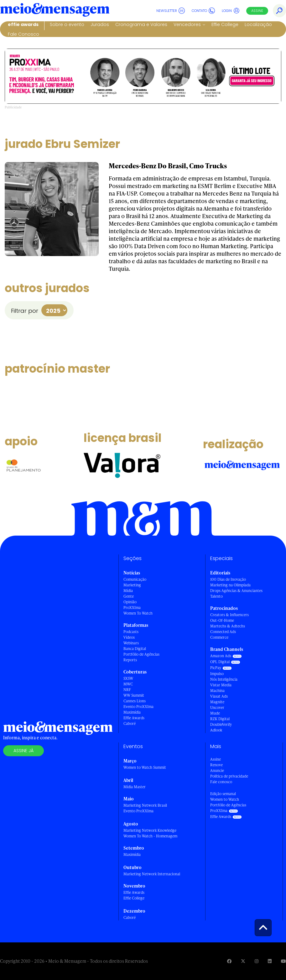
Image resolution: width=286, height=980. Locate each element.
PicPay (216, 668)
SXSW (128, 678)
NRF (127, 690)
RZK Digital (220, 719)
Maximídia (132, 712)
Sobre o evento (67, 24)
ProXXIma (132, 608)
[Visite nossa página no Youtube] (283, 961)
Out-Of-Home (222, 620)
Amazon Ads (221, 656)
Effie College (225, 24)
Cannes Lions (135, 701)
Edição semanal (223, 794)
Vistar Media (221, 685)
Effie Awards (23, 24)
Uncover (217, 707)
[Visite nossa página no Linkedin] (270, 961)
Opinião (130, 602)
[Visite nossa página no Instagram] (257, 961)
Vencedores (187, 24)
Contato (203, 11)
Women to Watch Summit (145, 767)
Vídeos (129, 637)
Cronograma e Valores (141, 24)
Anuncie (217, 770)
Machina (217, 691)
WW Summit (134, 695)
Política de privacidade (229, 776)
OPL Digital (220, 662)
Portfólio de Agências (141, 654)
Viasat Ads (219, 696)
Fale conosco (221, 782)
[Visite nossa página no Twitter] (243, 961)
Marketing (132, 585)
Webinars (131, 643)
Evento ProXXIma (138, 707)
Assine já (23, 751)
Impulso (217, 674)
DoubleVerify (221, 724)
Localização (258, 24)
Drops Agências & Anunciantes (236, 591)
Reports (130, 660)
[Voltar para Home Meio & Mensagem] (55, 11)
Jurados (100, 24)
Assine (257, 11)
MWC (128, 684)
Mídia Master (135, 787)
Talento (216, 596)
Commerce (219, 637)
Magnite (217, 702)
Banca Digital (135, 649)
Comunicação (135, 579)
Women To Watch (138, 613)
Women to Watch (225, 799)
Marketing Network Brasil (145, 805)
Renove (216, 765)
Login (231, 11)
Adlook (216, 730)
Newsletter (171, 11)
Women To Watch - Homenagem (150, 836)
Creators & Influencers (229, 615)
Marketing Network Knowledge (150, 830)
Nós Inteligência (224, 679)
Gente (129, 596)
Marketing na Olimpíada (230, 585)
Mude (215, 713)
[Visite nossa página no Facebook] (229, 961)
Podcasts (131, 632)
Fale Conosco (23, 34)
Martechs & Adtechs (228, 626)
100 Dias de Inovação (228, 579)
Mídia (128, 591)
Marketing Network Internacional (152, 874)
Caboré (130, 723)
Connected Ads (223, 632)
